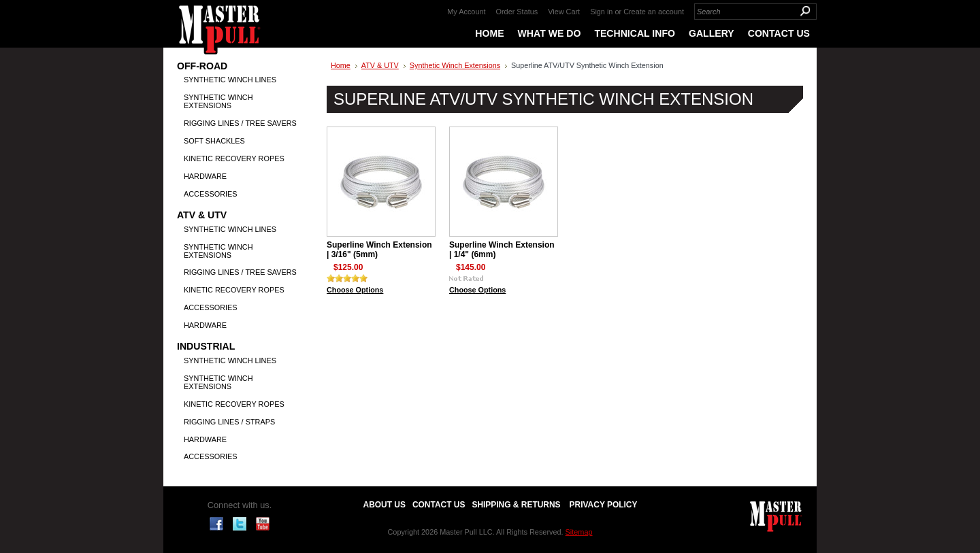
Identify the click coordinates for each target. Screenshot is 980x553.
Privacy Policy (604, 505)
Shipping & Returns (516, 505)
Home (341, 65)
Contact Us (439, 505)
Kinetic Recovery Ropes (234, 158)
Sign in (601, 12)
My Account (466, 12)
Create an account (654, 12)
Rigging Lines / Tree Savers (240, 123)
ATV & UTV (202, 215)
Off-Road (202, 66)
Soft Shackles (214, 141)
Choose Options (355, 290)
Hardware (205, 176)
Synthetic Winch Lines (230, 80)
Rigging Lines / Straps (229, 422)
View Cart (564, 12)
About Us (385, 505)
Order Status (517, 12)
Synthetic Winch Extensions (218, 101)
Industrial (206, 347)
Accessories (211, 194)
